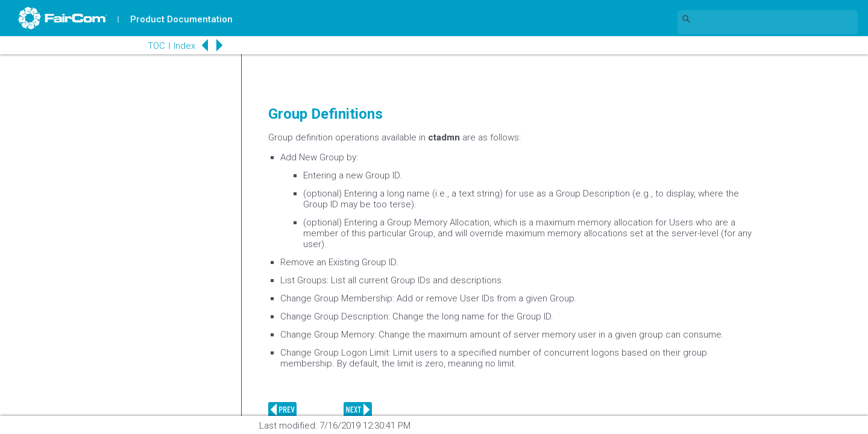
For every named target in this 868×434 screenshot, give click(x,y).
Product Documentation (181, 19)
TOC (156, 46)
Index (184, 46)
